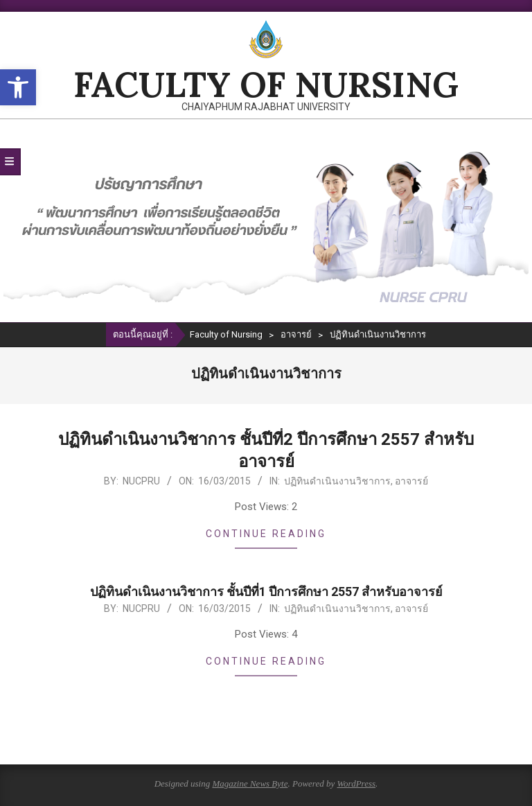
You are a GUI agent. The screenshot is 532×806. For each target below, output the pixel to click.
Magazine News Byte (250, 783)
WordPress (356, 783)
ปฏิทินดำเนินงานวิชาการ (337, 481)
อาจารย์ (411, 481)
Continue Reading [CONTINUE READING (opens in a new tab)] (266, 534)
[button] (18, 87)
